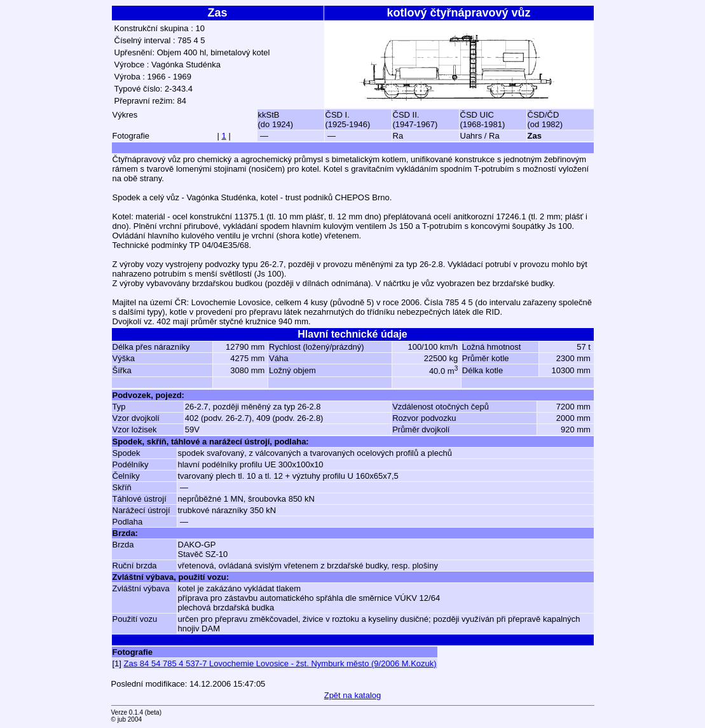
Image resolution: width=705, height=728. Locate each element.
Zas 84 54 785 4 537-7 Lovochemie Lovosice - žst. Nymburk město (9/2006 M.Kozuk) (280, 663)
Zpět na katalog (353, 695)
